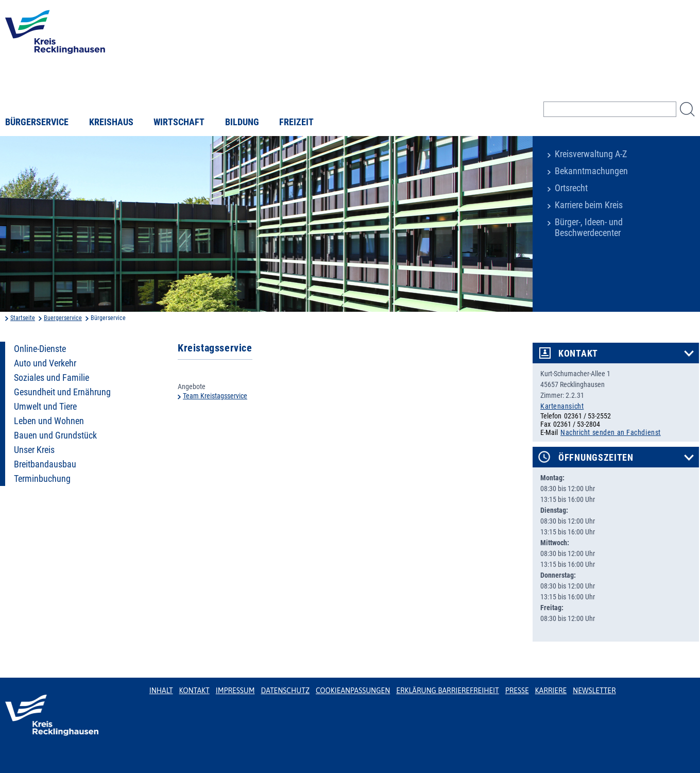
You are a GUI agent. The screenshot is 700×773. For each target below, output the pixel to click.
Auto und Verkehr (45, 363)
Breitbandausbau (45, 464)
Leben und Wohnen (49, 421)
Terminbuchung (42, 479)
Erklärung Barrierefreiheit (447, 691)
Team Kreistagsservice (215, 396)
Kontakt (578, 354)
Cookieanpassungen (353, 691)
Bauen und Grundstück (55, 435)
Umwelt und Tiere (45, 407)
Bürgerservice (37, 122)
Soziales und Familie (52, 378)
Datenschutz (285, 691)
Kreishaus (111, 122)
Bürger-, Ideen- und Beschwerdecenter (589, 228)
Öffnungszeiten (596, 458)
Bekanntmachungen (591, 171)
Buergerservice (63, 318)
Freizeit (296, 122)
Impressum (235, 691)
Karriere (551, 691)
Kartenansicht (562, 406)
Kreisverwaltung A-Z (591, 154)
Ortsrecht (571, 188)
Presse (517, 691)
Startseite (23, 318)
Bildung (242, 122)
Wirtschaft (179, 122)
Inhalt (161, 691)
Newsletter (594, 691)
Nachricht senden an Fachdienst (611, 432)
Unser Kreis (34, 450)
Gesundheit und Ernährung (62, 392)
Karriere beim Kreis (589, 205)
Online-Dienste (40, 349)
